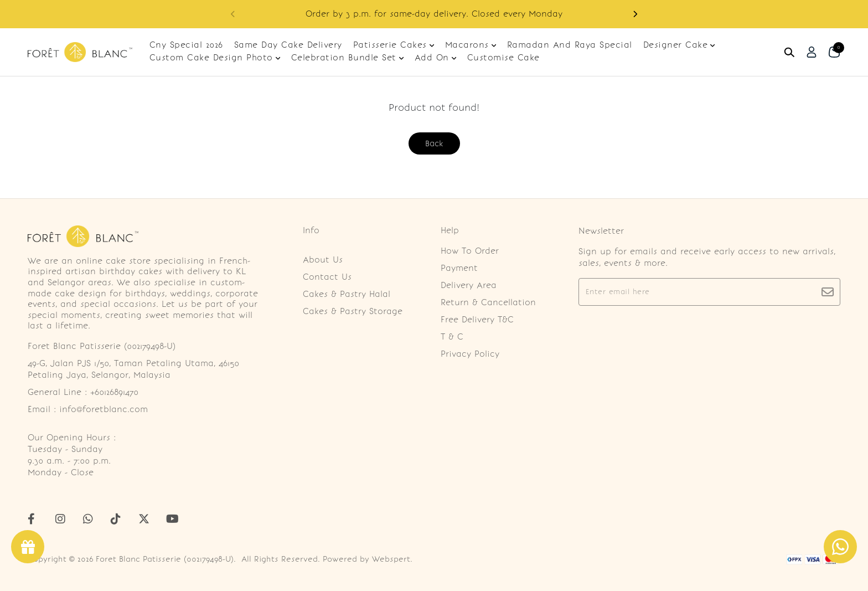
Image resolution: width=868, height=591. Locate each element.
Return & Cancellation (488, 302)
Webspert (391, 559)
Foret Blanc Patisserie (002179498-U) (165, 559)
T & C (452, 337)
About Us (323, 260)
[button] (635, 14)
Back (434, 143)
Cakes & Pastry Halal (347, 294)
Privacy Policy (470, 354)
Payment (459, 268)
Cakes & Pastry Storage (353, 311)
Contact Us (327, 277)
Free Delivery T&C (477, 320)
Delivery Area (469, 285)
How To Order (470, 251)
